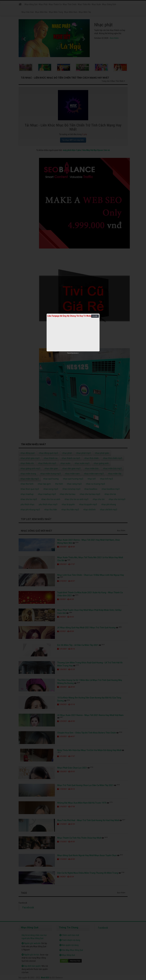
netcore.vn (76, 353)
